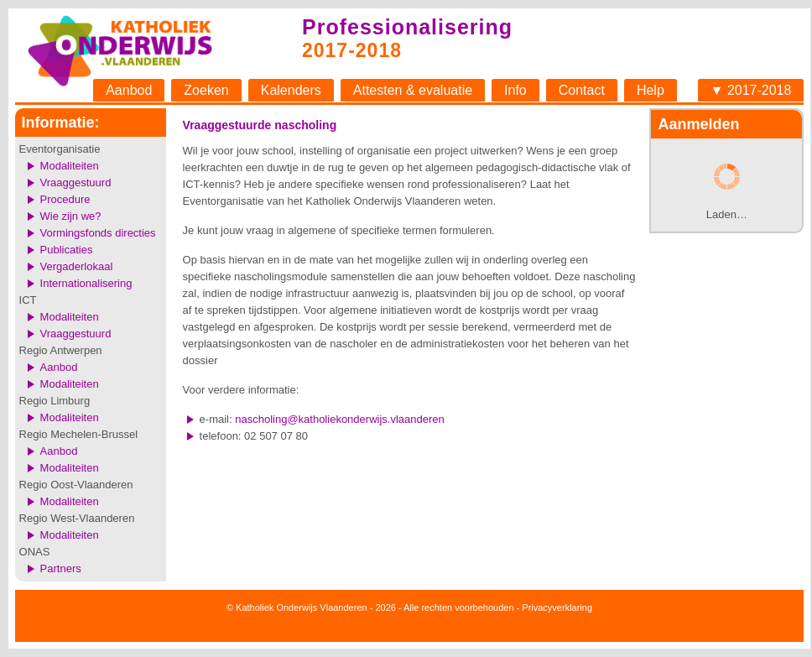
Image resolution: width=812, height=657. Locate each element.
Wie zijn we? (71, 216)
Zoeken (206, 90)
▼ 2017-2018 (751, 90)
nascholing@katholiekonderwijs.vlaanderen (340, 419)
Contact (582, 90)
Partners (61, 568)
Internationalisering (86, 283)
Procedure (65, 199)
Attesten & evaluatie (413, 90)
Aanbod (129, 90)
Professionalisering (407, 27)
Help (651, 90)
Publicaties (67, 250)
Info (515, 90)
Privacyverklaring (557, 607)
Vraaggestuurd (76, 182)
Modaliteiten (70, 166)
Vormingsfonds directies (98, 233)
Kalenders (291, 90)
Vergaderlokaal (77, 266)
